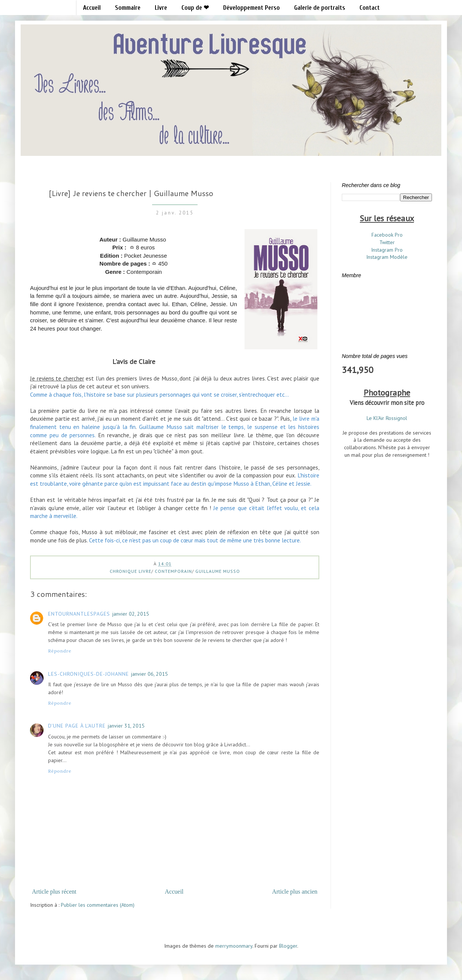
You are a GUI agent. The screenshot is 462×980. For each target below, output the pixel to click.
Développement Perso (251, 8)
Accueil (92, 8)
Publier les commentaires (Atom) (98, 905)
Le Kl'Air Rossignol (387, 418)
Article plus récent (54, 892)
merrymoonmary (234, 946)
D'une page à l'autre (77, 726)
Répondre (60, 651)
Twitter (387, 242)
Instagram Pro (387, 250)
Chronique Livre (131, 571)
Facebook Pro (387, 235)
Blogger (288, 946)
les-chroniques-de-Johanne (88, 674)
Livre (161, 8)
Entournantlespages (79, 614)
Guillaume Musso (218, 571)
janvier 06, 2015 (149, 674)
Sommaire (128, 8)
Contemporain (173, 571)
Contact (370, 8)
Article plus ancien (295, 892)
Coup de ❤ (195, 8)
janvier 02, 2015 (131, 614)
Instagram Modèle (387, 257)
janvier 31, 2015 (126, 726)
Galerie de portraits (320, 8)
